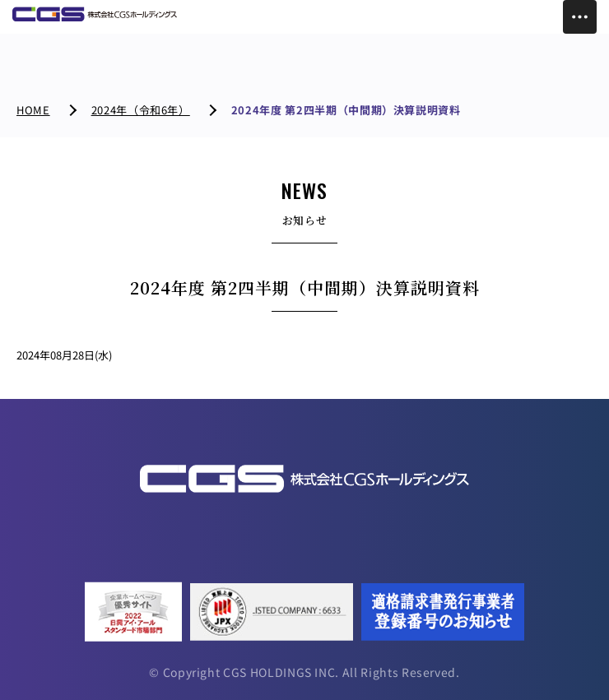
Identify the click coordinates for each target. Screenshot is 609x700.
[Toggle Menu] (580, 17)
